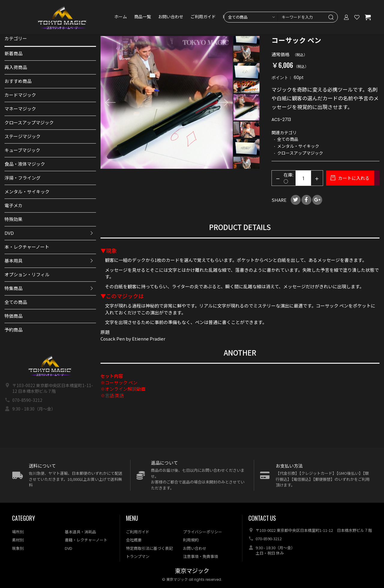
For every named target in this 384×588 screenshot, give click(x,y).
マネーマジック (20, 109)
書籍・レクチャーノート (86, 540)
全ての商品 (16, 302)
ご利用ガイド (204, 18)
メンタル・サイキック (27, 191)
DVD (9, 233)
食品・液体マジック (25, 164)
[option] (167, 102)
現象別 (18, 548)
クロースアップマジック (29, 122)
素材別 (18, 540)
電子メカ (13, 205)
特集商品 (13, 288)
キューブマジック (22, 150)
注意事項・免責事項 (201, 556)
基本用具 (13, 261)
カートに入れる (353, 178)
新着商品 (13, 53)
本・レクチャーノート (27, 247)
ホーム (121, 18)
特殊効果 (13, 219)
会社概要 (134, 540)
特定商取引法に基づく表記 (149, 548)
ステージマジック (22, 136)
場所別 (18, 532)
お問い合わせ (172, 18)
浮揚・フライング (22, 178)
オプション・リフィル (27, 274)
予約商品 (13, 330)
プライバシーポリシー (202, 532)
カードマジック (20, 95)
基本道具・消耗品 (80, 532)
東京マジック (192, 571)
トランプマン (138, 556)
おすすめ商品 (18, 81)
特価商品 (13, 316)
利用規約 (191, 540)
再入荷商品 (16, 67)
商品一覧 (143, 18)
